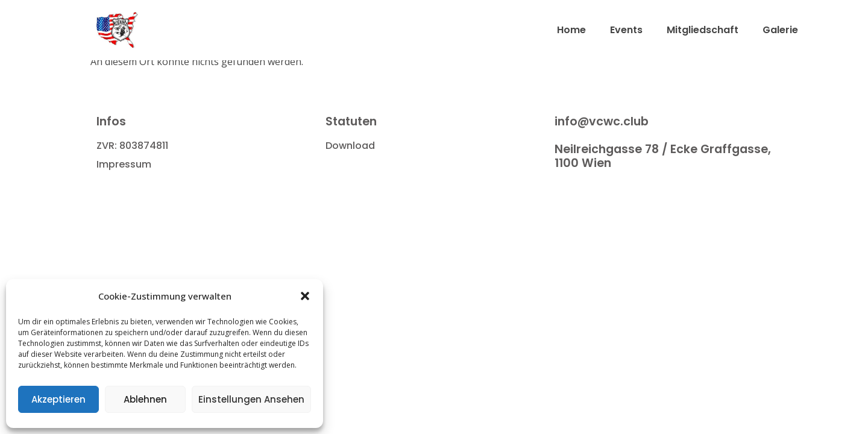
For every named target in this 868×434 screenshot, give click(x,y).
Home (571, 30)
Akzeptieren (58, 399)
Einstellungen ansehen (251, 399)
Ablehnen (145, 399)
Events (626, 30)
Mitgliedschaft (703, 30)
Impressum (124, 164)
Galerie (780, 30)
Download (350, 146)
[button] (305, 296)
